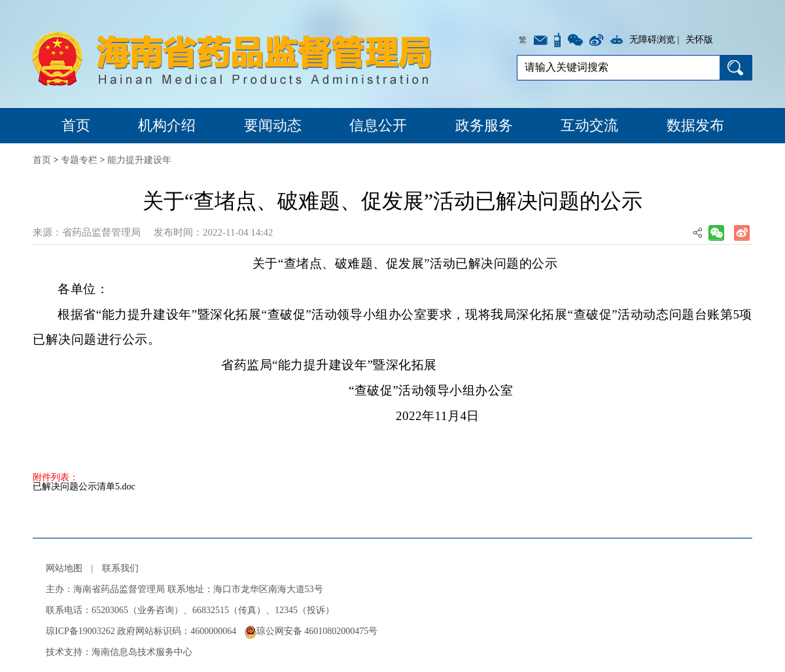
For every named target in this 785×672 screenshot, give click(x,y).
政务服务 (484, 125)
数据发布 (695, 125)
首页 (76, 125)
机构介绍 (167, 125)
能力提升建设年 (139, 160)
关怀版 (699, 40)
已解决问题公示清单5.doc (84, 486)
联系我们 (120, 568)
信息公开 (378, 125)
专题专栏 (79, 160)
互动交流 (589, 125)
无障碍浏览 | (654, 40)
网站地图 (64, 568)
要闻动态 (273, 125)
